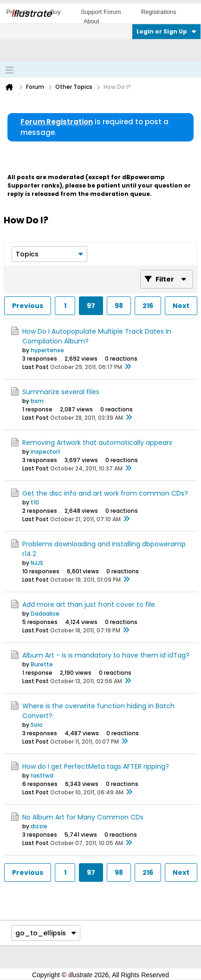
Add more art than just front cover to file (89, 604)
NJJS (37, 563)
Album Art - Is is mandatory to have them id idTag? (106, 655)
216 (148, 306)
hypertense (47, 350)
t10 (35, 502)
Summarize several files (61, 392)
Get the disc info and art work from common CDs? (105, 493)
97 (91, 306)
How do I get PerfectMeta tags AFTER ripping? (96, 766)
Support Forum (101, 12)
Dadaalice (45, 614)
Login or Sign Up (166, 31)
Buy (55, 12)
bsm (37, 401)
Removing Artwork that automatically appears (97, 443)
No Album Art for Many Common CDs (83, 817)
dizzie (39, 826)
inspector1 (45, 452)
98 (119, 306)
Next (181, 306)
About (91, 21)
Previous (28, 306)
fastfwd (42, 775)
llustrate (31, 13)
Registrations (159, 12)
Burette (42, 664)
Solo (37, 725)
